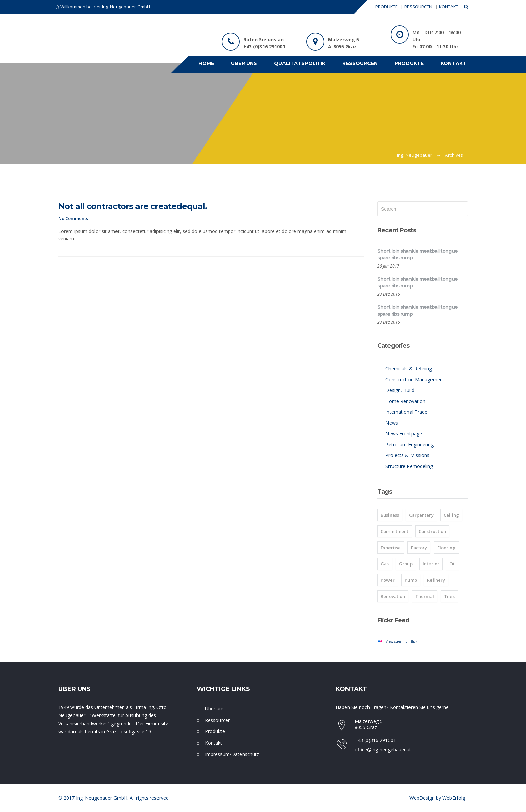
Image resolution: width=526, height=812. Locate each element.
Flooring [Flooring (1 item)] (446, 548)
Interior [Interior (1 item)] (431, 564)
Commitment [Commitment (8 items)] (395, 531)
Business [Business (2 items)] (390, 515)
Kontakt (214, 743)
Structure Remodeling (409, 466)
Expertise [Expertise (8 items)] (391, 548)
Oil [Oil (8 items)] (453, 564)
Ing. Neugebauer (415, 155)
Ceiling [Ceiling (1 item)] (451, 515)
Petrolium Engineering (409, 444)
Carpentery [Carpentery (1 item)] (421, 515)
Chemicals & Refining (409, 369)
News (392, 423)
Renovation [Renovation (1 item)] (393, 596)
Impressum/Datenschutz (232, 754)
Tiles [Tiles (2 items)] (449, 596)
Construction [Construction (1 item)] (432, 531)
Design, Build (400, 390)
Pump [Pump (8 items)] (411, 580)
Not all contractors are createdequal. (133, 206)
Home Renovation (405, 401)
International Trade (406, 412)
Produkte (215, 731)
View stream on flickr (402, 641)
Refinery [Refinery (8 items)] (436, 580)
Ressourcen (218, 720)
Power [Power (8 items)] (388, 580)
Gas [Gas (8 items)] (385, 564)
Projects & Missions (407, 455)
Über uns (215, 709)
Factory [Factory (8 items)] (419, 548)
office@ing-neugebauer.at (383, 750)
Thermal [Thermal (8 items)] (425, 596)
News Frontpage (404, 434)
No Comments (73, 218)
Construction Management (415, 379)
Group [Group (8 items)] (406, 564)
